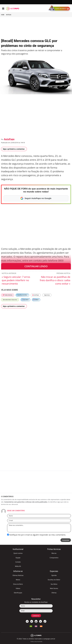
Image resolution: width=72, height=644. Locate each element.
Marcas (54, 553)
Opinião (54, 575)
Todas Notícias (8, 295)
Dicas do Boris (18, 584)
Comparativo (54, 558)
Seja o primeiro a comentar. (14, 149)
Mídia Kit (18, 566)
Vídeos (36, 300)
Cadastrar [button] (36, 616)
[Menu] (3, 9)
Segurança (47, 295)
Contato (18, 562)
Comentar (66, 540)
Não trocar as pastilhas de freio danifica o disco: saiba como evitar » (55, 280)
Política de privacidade (36, 642)
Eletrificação (18, 593)
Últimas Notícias (18, 575)
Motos (18, 580)
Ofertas (54, 593)
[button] (60, 9)
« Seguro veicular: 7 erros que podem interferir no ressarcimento (16, 280)
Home (3, 15)
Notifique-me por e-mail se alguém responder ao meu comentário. (37, 535)
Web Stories (54, 588)
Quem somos (18, 553)
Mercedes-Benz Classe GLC (10, 300)
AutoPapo (9, 139)
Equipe (18, 558)
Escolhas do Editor (22, 295)
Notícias (9, 15)
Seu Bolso (26, 300)
